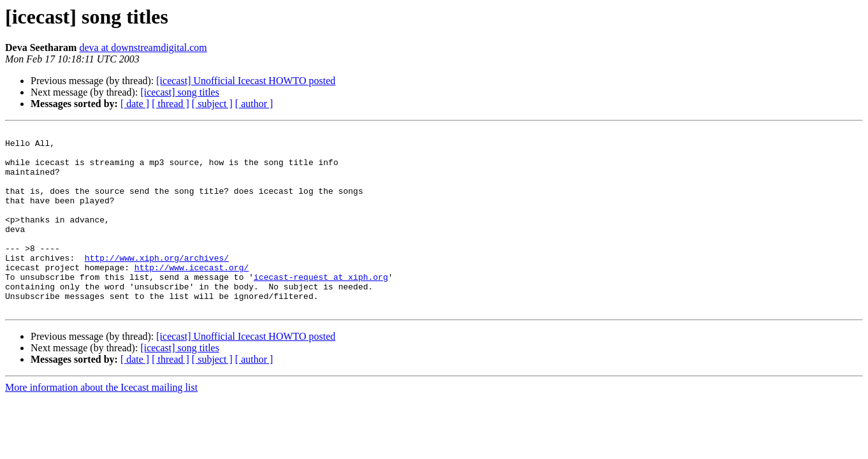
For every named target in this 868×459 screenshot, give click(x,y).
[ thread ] (170, 104)
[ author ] (254, 104)
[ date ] (135, 104)
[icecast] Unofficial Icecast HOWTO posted (246, 81)
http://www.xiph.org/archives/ (157, 284)
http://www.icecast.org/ (192, 296)
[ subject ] (212, 104)
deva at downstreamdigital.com (143, 47)
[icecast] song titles (180, 92)
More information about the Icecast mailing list (101, 424)
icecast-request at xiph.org (321, 307)
